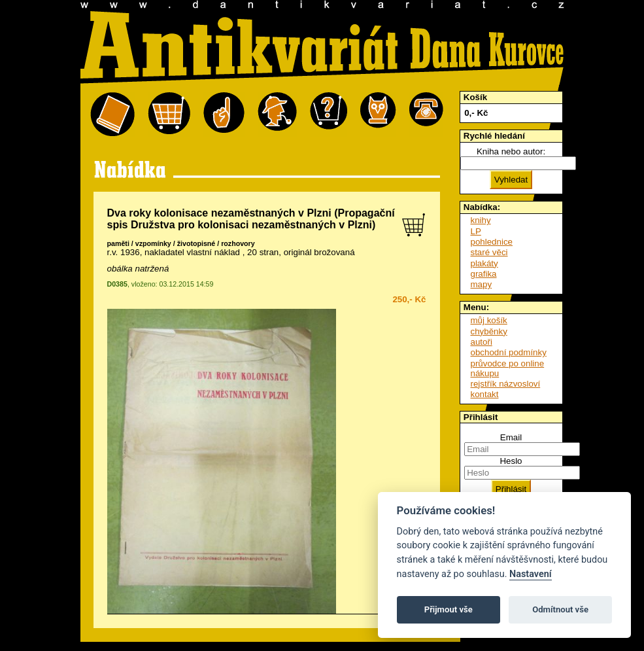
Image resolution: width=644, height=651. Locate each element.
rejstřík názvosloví (506, 384)
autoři (482, 342)
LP (476, 231)
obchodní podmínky (509, 352)
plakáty (484, 263)
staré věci (489, 252)
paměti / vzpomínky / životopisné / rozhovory (181, 243)
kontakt (485, 394)
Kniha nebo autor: (511, 151)
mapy (482, 284)
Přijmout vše (449, 609)
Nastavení (531, 574)
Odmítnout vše (560, 609)
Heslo (511, 461)
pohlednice (492, 242)
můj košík (489, 320)
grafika (484, 274)
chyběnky (489, 331)
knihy (481, 220)
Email (511, 437)
